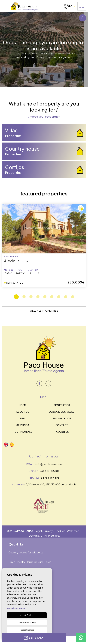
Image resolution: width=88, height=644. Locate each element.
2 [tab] (24, 297)
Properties (62, 405)
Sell (23, 418)
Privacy (48, 531)
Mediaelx (54, 535)
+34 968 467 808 (49, 478)
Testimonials (23, 432)
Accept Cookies (27, 615)
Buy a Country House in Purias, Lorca (30, 562)
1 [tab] (16, 297)
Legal (38, 531)
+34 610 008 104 (50, 471)
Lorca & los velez (62, 412)
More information (17, 608)
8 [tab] (66, 297)
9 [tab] (73, 297)
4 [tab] (38, 297)
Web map (73, 531)
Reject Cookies (27, 630)
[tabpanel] (44, 245)
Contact (62, 425)
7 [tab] (59, 297)
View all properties (44, 311)
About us (23, 412)
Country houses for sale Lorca (26, 552)
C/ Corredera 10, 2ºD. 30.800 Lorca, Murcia (51, 484)
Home (23, 405)
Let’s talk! (34, 638)
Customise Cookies (27, 622)
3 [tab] (31, 297)
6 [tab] (52, 297)
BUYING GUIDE (62, 418)
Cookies (60, 531)
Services (23, 425)
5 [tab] (45, 297)
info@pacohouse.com (49, 464)
